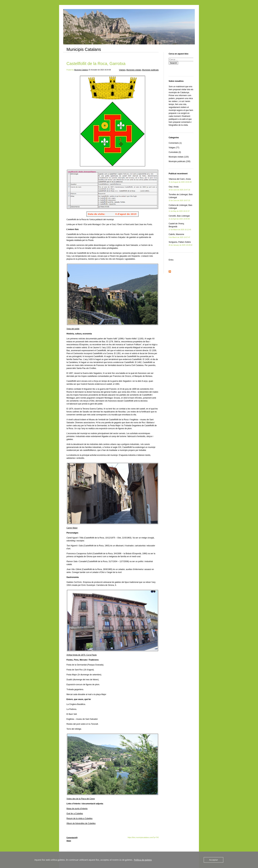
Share (69, 841)
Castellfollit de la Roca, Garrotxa (96, 64)
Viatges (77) (174, 148)
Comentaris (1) (175, 143)
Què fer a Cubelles (75, 814)
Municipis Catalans (84, 49)
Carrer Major (72, 528)
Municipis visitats (134, 70)
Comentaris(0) (72, 838)
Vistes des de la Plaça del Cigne (81, 799)
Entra (171, 260)
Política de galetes (143, 860)
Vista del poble (73, 329)
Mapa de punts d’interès (77, 809)
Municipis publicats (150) (180, 161)
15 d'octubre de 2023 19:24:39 (100, 70)
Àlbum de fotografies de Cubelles (81, 823)
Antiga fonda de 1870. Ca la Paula (82, 655)
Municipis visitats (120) (179, 157)
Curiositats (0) (175, 152)
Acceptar (213, 860)
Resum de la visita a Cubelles (79, 818)
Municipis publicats (150, 70)
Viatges (122, 70)
